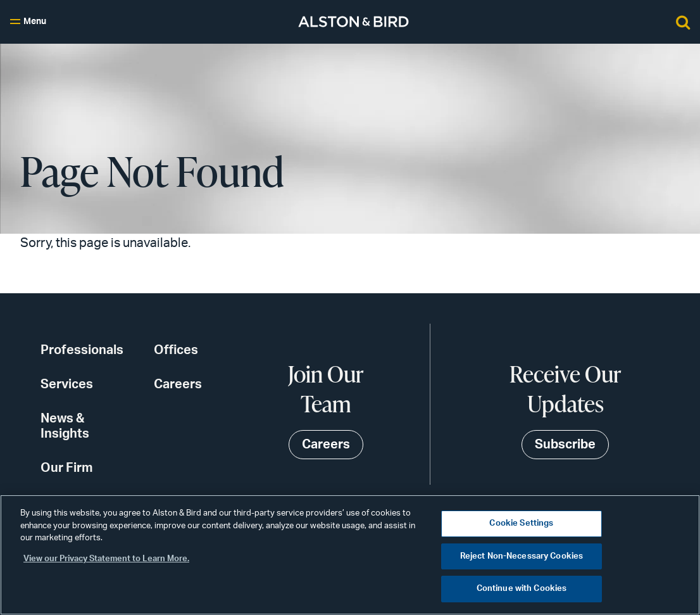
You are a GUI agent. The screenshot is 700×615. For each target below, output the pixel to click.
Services (67, 384)
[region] (350, 555)
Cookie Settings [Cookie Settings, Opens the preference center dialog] (521, 523)
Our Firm (67, 468)
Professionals (82, 350)
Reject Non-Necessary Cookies (522, 556)
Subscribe (565, 445)
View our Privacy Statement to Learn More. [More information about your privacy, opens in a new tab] (106, 559)
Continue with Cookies (522, 589)
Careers (178, 384)
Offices (176, 350)
